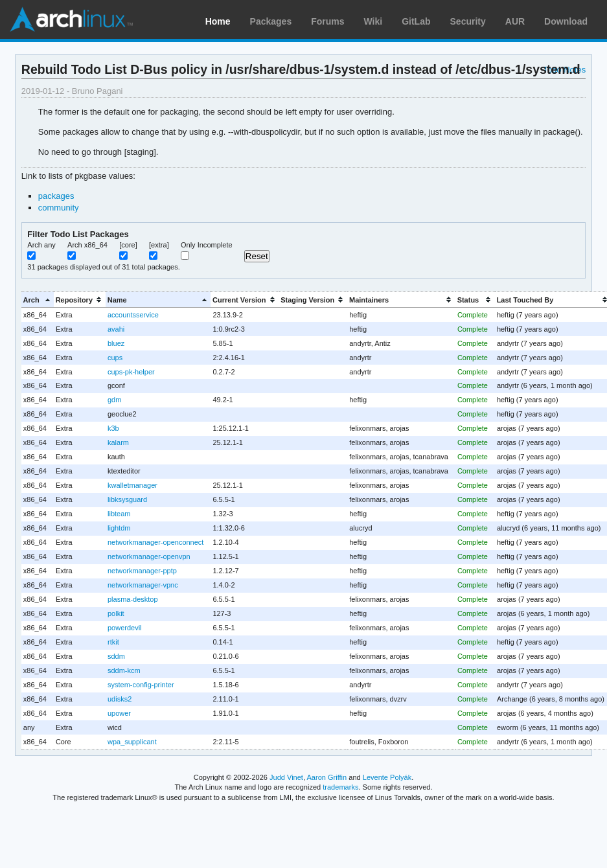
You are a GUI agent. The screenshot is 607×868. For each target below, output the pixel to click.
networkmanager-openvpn (149, 556)
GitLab (416, 21)
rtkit (113, 642)
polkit (116, 613)
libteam (119, 514)
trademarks (340, 787)
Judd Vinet (286, 777)
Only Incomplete (207, 245)
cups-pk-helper (131, 372)
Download (566, 21)
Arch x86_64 (87, 245)
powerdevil (125, 628)
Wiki (373, 21)
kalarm (118, 442)
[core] (128, 245)
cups (115, 358)
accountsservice (133, 315)
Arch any (41, 245)
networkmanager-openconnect (155, 542)
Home (218, 21)
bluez (116, 343)
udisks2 (120, 699)
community (59, 208)
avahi (116, 329)
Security (468, 21)
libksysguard (127, 499)
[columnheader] (38, 300)
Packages (271, 21)
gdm (114, 400)
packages (56, 196)
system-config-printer (141, 685)
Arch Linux (71, 19)
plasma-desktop (133, 599)
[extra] (159, 245)
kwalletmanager (132, 485)
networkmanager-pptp (142, 571)
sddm (116, 656)
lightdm (119, 528)
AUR (515, 21)
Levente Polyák (387, 777)
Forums (327, 21)
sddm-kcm (124, 670)
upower (119, 713)
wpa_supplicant (132, 742)
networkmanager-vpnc (143, 585)
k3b (113, 428)
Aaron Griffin (326, 777)
